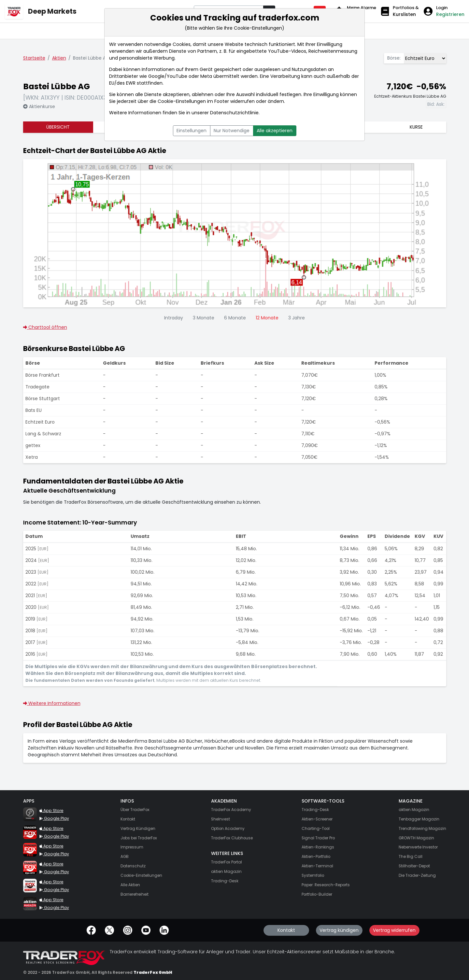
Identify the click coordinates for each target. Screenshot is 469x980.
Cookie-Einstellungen (182, 101)
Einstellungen (192, 131)
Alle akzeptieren (275, 131)
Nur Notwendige (232, 131)
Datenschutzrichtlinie (234, 113)
